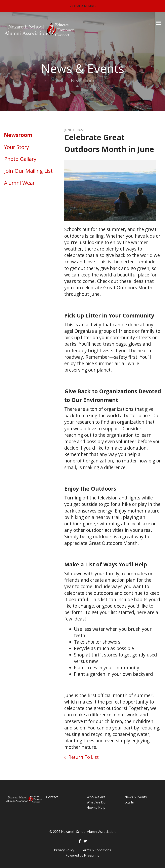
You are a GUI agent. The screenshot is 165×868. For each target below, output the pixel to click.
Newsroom (18, 135)
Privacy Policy (64, 850)
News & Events (136, 797)
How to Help (96, 807)
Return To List (83, 757)
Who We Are (96, 797)
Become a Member (82, 6)
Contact (52, 797)
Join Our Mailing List (28, 171)
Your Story (16, 147)
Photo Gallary (20, 159)
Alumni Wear (19, 183)
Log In (129, 802)
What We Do (96, 802)
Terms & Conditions (96, 850)
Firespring (92, 855)
